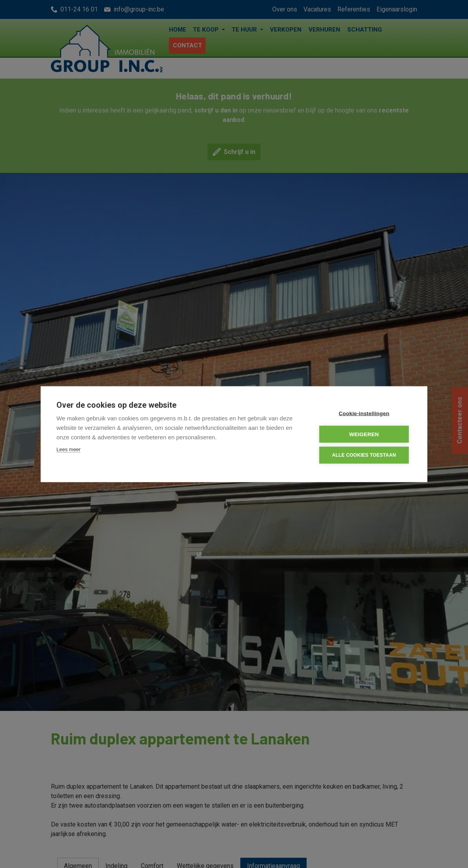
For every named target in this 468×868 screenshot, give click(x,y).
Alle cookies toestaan (364, 455)
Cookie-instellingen (364, 413)
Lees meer (68, 449)
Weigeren (364, 434)
